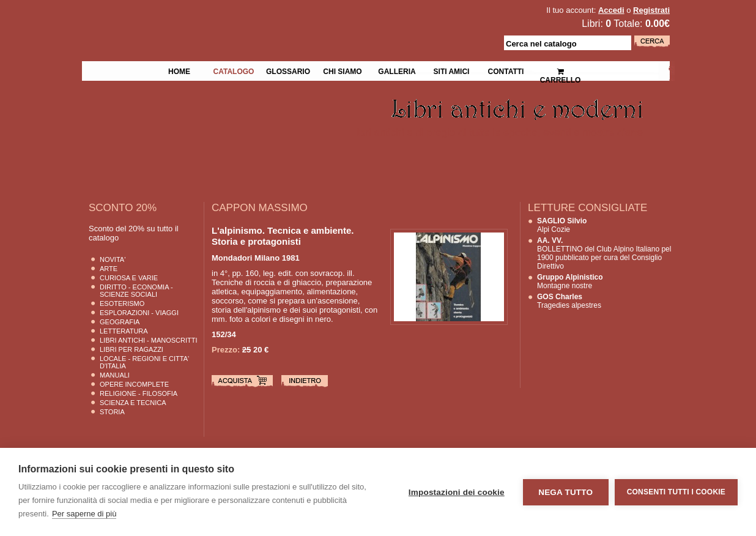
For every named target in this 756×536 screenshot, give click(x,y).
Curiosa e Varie (129, 278)
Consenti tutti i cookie (676, 492)
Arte (109, 269)
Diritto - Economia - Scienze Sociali (136, 291)
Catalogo (234, 70)
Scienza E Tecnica (133, 403)
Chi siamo (342, 70)
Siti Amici (452, 70)
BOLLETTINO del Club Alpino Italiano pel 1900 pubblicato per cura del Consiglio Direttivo (604, 253)
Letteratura (124, 331)
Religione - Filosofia (139, 393)
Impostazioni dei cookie (457, 492)
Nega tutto (565, 492)
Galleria (397, 70)
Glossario (288, 70)
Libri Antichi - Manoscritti (149, 340)
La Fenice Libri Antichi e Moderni (188, 18)
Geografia (120, 322)
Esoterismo (122, 303)
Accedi (611, 10)
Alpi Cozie (562, 225)
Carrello (561, 71)
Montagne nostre (570, 281)
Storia (112, 412)
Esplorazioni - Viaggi (139, 313)
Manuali (115, 375)
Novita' (113, 259)
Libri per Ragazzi (132, 349)
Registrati (651, 10)
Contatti (506, 70)
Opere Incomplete (134, 384)
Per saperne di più (84, 514)
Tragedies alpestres (569, 301)
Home (179, 70)
